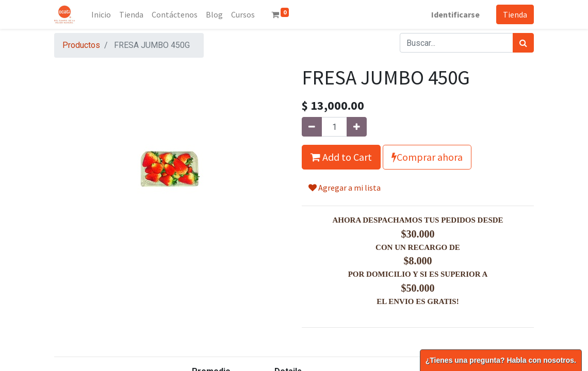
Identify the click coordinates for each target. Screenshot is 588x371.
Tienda (515, 14)
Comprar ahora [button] (427, 157)
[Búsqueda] (523, 43)
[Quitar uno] (312, 127)
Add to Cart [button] (341, 157)
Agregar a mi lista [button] (345, 188)
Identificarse (455, 14)
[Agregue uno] (357, 127)
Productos (81, 45)
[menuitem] (101, 14)
